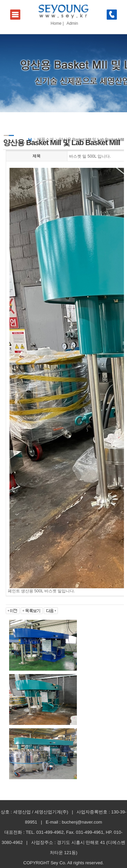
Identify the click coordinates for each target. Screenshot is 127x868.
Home (56, 23)
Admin (72, 23)
